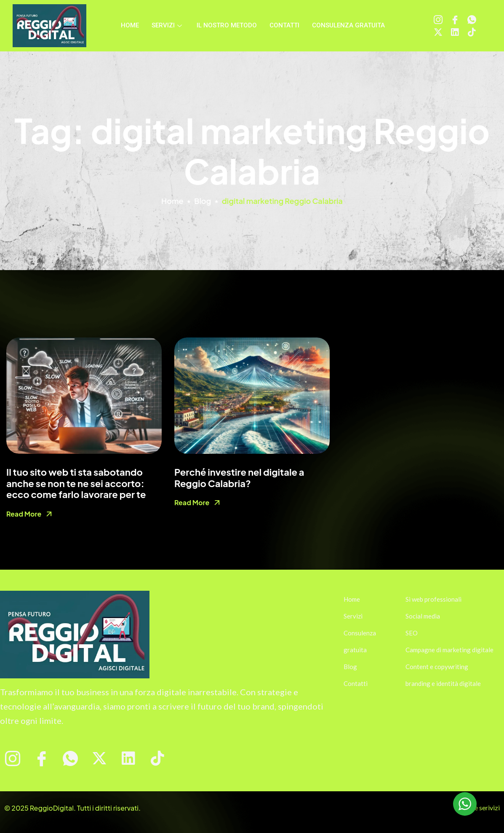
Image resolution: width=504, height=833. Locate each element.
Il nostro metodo (227, 25)
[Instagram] (438, 19)
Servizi (168, 25)
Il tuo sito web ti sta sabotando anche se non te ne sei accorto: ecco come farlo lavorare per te (76, 483)
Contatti (284, 25)
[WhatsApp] (472, 19)
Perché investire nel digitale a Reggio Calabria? (239, 477)
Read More (24, 514)
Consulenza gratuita (348, 25)
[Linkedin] (455, 32)
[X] (438, 32)
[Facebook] (455, 19)
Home (130, 25)
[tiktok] (472, 32)
